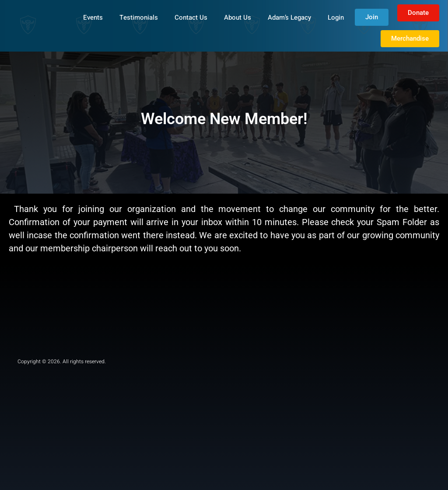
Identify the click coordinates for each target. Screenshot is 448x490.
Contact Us (191, 17)
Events (93, 17)
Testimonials (139, 17)
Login (336, 17)
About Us (238, 17)
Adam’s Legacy (289, 17)
